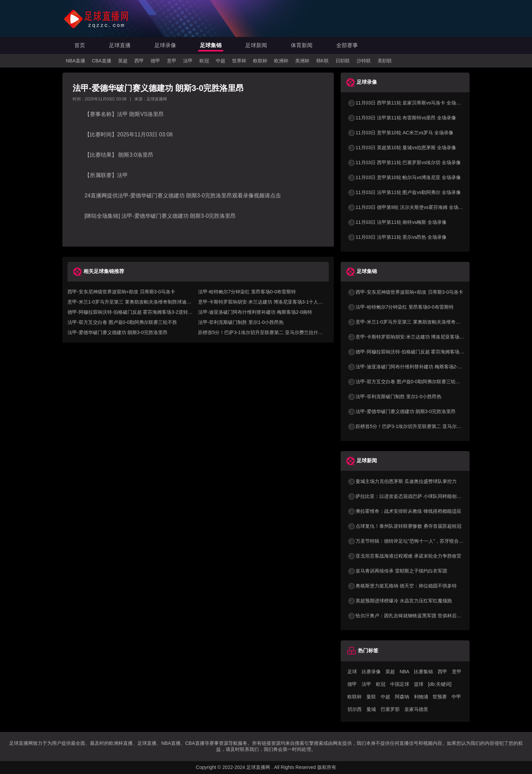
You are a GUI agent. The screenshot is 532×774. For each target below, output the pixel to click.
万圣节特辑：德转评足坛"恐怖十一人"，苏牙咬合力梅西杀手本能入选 (424, 541)
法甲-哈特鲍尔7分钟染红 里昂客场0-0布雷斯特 (247, 292)
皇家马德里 (416, 709)
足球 (352, 672)
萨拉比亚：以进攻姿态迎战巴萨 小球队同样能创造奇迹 (409, 496)
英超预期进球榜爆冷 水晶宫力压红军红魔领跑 (400, 601)
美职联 (385, 61)
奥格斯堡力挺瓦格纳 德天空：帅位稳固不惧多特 (402, 586)
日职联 (343, 61)
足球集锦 (211, 45)
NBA (405, 672)
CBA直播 (102, 61)
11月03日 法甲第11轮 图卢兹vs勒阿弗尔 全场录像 (404, 192)
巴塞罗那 (390, 709)
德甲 (155, 61)
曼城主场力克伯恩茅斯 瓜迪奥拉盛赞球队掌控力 (402, 481)
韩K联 (322, 61)
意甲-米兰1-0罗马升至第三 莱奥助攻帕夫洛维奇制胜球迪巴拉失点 (421, 322)
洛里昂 (156, 114)
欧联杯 (260, 61)
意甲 (172, 61)
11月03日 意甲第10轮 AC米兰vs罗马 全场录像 (400, 133)
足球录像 (165, 45)
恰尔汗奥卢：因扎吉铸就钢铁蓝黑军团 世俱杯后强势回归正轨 (416, 616)
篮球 (419, 684)
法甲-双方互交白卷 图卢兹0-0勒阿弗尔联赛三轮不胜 (122, 322)
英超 (123, 61)
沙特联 (364, 61)
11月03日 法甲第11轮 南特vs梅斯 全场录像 (397, 222)
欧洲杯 (281, 61)
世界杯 (239, 61)
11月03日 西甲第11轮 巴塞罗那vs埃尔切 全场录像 (404, 162)
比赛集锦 (423, 672)
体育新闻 (302, 45)
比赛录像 (371, 672)
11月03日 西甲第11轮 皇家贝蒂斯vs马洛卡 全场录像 (406, 103)
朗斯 (134, 114)
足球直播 (120, 45)
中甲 (456, 697)
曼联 (371, 697)
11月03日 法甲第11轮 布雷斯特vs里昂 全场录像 (402, 118)
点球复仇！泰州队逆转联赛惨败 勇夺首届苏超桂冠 (404, 526)
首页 (80, 45)
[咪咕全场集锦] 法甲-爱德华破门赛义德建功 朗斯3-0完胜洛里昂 (160, 216)
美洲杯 (302, 61)
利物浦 (421, 697)
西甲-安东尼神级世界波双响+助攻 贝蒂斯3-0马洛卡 (121, 292)
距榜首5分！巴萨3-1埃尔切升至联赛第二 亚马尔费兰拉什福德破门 (421, 426)
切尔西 (355, 709)
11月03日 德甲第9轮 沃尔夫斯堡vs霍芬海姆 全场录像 (408, 207)
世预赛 (440, 697)
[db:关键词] (440, 684)
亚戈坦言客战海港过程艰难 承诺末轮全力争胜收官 (404, 556)
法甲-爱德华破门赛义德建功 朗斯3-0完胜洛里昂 (118, 332)
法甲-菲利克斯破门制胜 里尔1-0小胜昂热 (241, 322)
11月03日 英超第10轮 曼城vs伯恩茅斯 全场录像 (402, 148)
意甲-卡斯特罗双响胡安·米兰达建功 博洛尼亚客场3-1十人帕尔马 (419, 337)
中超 (221, 61)
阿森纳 (402, 697)
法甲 (188, 61)
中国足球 (400, 684)
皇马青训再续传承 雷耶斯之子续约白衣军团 (397, 571)
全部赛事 (347, 45)
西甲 (139, 61)
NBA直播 (75, 61)
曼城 (371, 709)
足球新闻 (256, 45)
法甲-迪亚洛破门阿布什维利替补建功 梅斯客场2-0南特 (255, 312)
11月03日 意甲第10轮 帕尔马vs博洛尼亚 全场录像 (404, 177)
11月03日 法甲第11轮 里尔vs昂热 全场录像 (397, 237)
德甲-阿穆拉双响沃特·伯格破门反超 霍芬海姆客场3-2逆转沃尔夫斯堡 (424, 352)
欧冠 (204, 61)
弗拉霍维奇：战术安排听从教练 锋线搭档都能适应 (404, 511)
